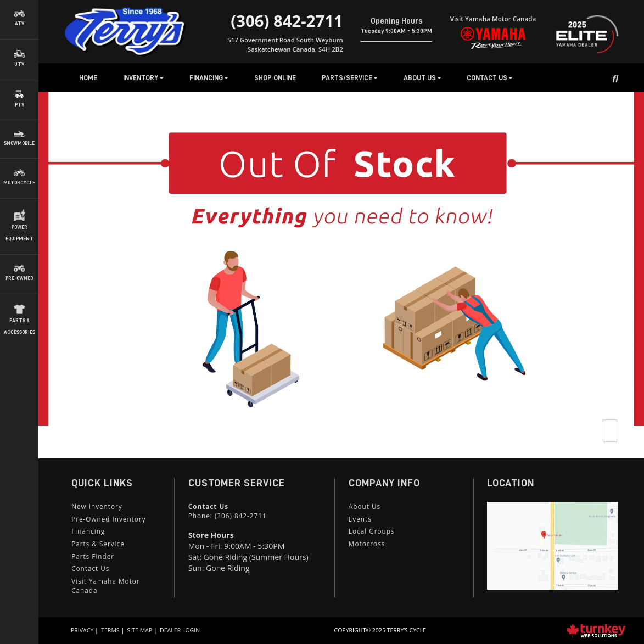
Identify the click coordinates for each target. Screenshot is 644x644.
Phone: (228, 516)
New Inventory (97, 506)
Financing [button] (209, 78)
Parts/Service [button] (350, 78)
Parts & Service (98, 544)
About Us (365, 506)
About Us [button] (422, 78)
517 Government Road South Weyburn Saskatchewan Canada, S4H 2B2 (285, 44)
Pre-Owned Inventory (108, 519)
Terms (110, 630)
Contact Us (90, 568)
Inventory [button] (143, 78)
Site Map (140, 630)
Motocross (367, 544)
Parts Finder (93, 556)
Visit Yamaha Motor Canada (105, 586)
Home (88, 78)
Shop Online (275, 78)
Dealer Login (180, 630)
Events (360, 519)
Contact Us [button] (490, 78)
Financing (88, 531)
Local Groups (372, 531)
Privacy (82, 630)
